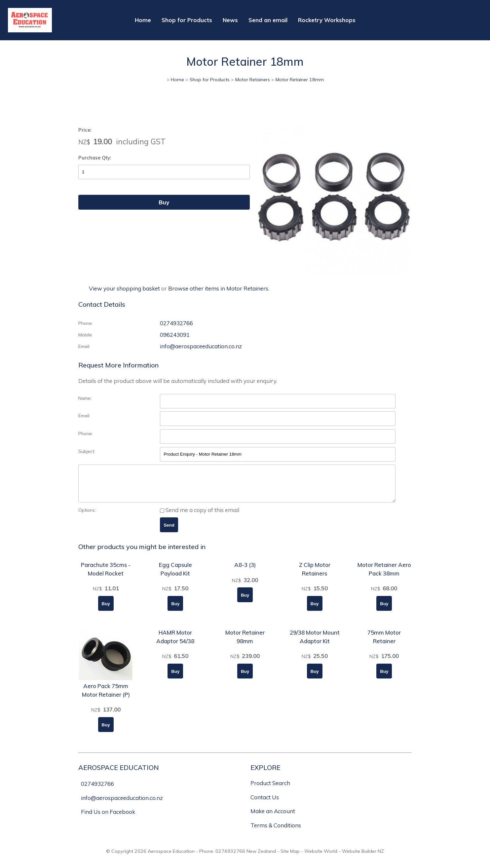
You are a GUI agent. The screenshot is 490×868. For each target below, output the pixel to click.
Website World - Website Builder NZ (344, 858)
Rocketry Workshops (327, 20)
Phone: (86, 323)
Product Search (270, 790)
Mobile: (86, 335)
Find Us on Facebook (108, 819)
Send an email (268, 20)
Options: (87, 517)
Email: (84, 346)
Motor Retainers (253, 80)
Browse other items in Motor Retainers (218, 288)
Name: (85, 398)
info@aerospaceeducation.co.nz (201, 346)
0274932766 (176, 323)
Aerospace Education (171, 858)
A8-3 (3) (245, 572)
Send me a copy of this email (200, 517)
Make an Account (273, 818)
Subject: (87, 451)
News (230, 20)
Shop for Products (187, 20)
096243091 (175, 335)
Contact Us (265, 804)
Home (143, 20)
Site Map (290, 858)
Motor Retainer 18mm (300, 80)
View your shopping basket (124, 288)
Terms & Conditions (276, 832)
